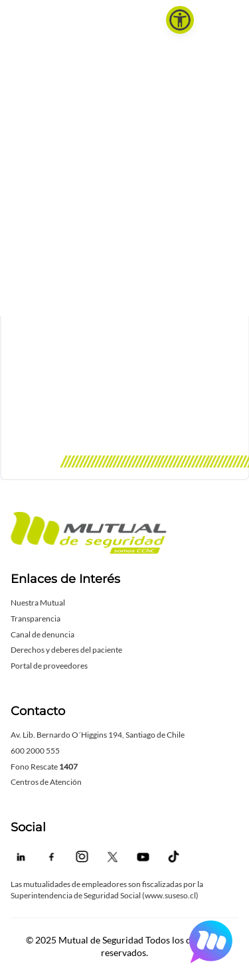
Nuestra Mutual (38, 603)
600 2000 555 (35, 751)
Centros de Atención (46, 782)
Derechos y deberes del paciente (66, 650)
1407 (68, 767)
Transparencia (36, 618)
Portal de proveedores (49, 666)
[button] (180, 20)
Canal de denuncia (42, 634)
